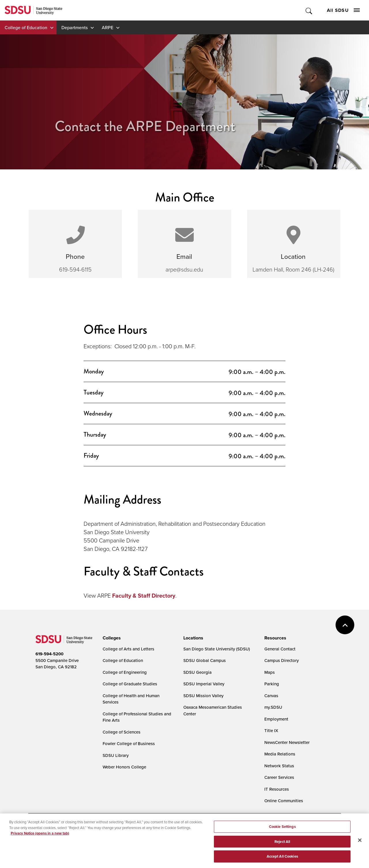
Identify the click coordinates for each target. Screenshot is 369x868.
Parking (272, 684)
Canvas (271, 696)
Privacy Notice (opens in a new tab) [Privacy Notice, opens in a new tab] (40, 836)
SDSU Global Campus (205, 660)
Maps (270, 672)
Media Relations (280, 754)
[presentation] (111, 638)
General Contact (280, 649)
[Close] (360, 843)
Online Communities (284, 801)
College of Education (26, 27)
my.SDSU (273, 707)
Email (184, 256)
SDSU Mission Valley (203, 696)
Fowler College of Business (129, 743)
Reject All (282, 844)
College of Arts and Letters (128, 649)
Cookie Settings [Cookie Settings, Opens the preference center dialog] (282, 829)
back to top (345, 625)
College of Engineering (125, 672)
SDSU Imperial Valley (204, 684)
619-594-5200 (49, 654)
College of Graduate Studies (130, 684)
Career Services (279, 777)
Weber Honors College (124, 767)
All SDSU (343, 10)
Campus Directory (282, 660)
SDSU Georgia (197, 672)
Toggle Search (309, 10)
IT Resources (277, 789)
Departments (75, 27)
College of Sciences (122, 732)
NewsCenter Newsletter (287, 742)
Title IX (271, 730)
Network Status (279, 766)
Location (293, 256)
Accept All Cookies (282, 859)
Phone (75, 256)
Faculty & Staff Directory (144, 596)
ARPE (108, 27)
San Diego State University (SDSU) (217, 649)
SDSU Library (116, 755)
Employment (276, 719)
